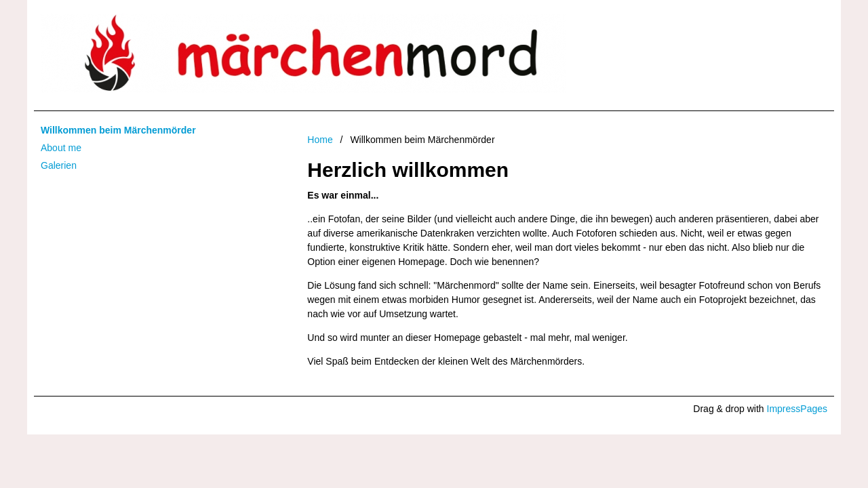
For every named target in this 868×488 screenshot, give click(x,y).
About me (61, 148)
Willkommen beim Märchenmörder (118, 130)
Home (320, 140)
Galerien (59, 165)
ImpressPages (797, 409)
